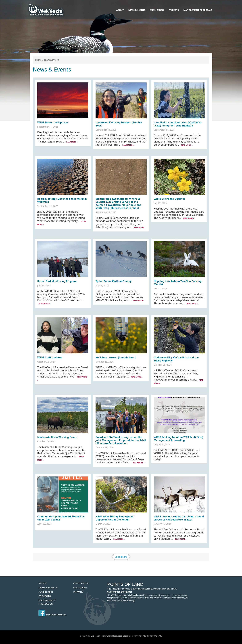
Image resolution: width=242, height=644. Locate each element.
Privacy (78, 592)
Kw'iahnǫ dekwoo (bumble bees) (116, 357)
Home (38, 60)
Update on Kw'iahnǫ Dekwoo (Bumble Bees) (119, 124)
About (120, 10)
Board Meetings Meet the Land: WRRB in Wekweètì (62, 200)
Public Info (157, 10)
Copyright (80, 588)
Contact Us (81, 583)
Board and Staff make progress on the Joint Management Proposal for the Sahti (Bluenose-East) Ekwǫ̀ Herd (121, 440)
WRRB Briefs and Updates (53, 122)
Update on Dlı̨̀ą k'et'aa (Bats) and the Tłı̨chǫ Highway (176, 359)
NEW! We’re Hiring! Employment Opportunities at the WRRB (115, 518)
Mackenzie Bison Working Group (57, 437)
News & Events (137, 10)
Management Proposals (198, 10)
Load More (121, 557)
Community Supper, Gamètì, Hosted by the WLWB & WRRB (61, 518)
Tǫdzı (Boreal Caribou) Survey (114, 281)
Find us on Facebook (56, 615)
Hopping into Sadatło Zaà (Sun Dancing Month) (178, 283)
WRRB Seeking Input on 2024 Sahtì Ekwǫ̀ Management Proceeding (178, 439)
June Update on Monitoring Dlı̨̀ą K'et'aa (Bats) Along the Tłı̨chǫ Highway (178, 124)
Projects (174, 10)
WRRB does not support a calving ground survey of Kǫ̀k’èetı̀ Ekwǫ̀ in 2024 (179, 518)
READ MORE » (72, 142)
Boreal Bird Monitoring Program (57, 281)
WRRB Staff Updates (50, 357)
